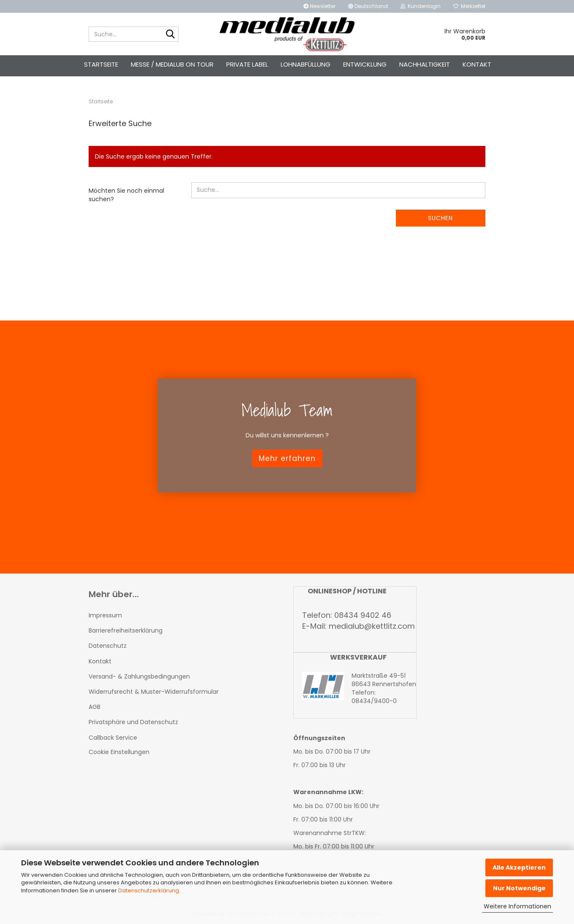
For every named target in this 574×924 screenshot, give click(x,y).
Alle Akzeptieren (519, 867)
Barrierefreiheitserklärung (126, 630)
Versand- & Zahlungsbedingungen (139, 676)
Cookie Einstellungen (119, 752)
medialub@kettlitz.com (372, 626)
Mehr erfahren (287, 458)
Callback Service (113, 738)
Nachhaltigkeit (425, 64)
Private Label (247, 64)
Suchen (440, 218)
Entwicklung (365, 64)
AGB (95, 707)
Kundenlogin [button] (421, 6)
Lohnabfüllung (306, 64)
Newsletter (319, 6)
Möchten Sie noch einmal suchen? (126, 195)
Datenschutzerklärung (149, 890)
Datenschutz (108, 646)
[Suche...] (171, 35)
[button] (368, 6)
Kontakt (477, 64)
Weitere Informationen (517, 906)
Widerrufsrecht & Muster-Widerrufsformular (154, 692)
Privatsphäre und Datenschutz (133, 722)
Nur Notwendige (519, 888)
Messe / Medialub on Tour (172, 64)
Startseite (101, 64)
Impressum (105, 615)
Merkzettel (469, 6)
